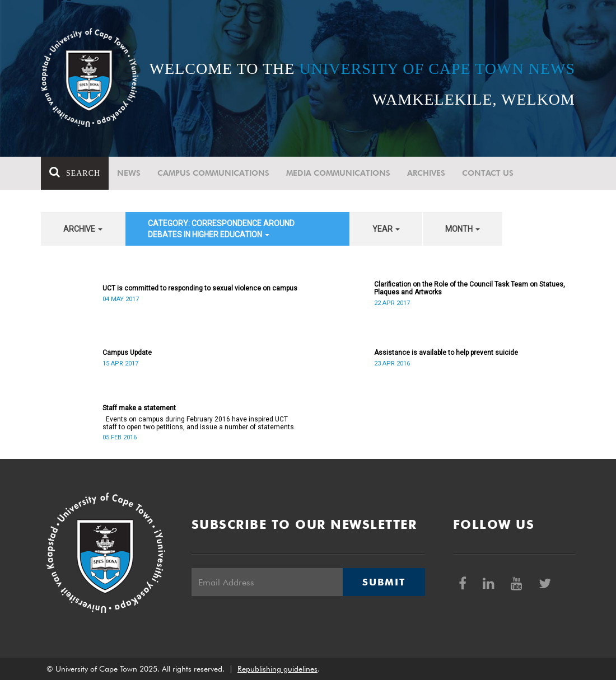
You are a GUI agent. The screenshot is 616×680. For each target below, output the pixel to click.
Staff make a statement (139, 408)
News (129, 173)
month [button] (463, 229)
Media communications (338, 173)
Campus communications (213, 173)
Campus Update (127, 353)
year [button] (386, 229)
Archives (426, 173)
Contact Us (488, 173)
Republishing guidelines (277, 669)
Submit (384, 582)
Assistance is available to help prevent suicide (446, 353)
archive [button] (83, 229)
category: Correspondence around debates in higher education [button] (221, 229)
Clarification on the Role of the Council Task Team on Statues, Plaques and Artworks (470, 288)
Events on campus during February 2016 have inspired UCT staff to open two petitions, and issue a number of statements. (199, 423)
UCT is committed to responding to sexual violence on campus (200, 288)
